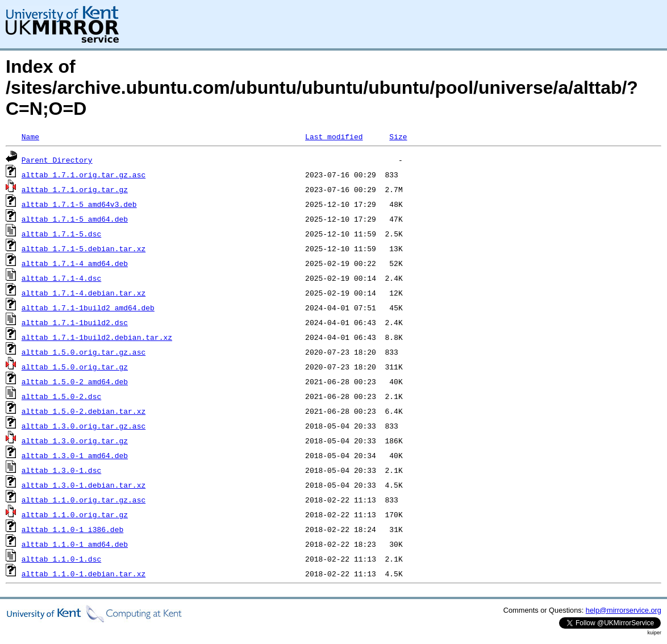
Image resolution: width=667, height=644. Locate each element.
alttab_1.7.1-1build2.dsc (75, 322)
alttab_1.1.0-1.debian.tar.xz (84, 574)
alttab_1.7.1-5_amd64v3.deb (79, 204)
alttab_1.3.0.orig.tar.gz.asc (84, 426)
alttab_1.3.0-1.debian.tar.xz (84, 485)
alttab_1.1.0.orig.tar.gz (75, 514)
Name (30, 136)
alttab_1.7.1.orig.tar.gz (75, 189)
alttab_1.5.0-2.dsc (61, 396)
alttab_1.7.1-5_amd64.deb (75, 219)
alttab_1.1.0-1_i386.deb (72, 529)
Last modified (334, 136)
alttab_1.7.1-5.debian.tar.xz (84, 248)
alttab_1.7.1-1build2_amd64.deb (88, 308)
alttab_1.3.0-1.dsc (61, 470)
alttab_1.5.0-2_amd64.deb (75, 381)
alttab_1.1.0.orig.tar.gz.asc (84, 500)
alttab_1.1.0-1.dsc (61, 559)
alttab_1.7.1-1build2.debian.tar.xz (97, 337)
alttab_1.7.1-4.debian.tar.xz (84, 293)
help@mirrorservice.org (624, 610)
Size (398, 136)
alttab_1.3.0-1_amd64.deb (75, 455)
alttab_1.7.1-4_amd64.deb (75, 263)
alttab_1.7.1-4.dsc (61, 278)
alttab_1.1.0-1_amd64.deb (75, 544)
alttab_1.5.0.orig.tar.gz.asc (84, 352)
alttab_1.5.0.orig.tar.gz (75, 367)
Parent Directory (57, 160)
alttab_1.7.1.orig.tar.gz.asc (84, 174)
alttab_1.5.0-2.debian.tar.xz (84, 411)
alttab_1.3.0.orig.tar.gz (75, 441)
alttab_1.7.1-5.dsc (61, 234)
